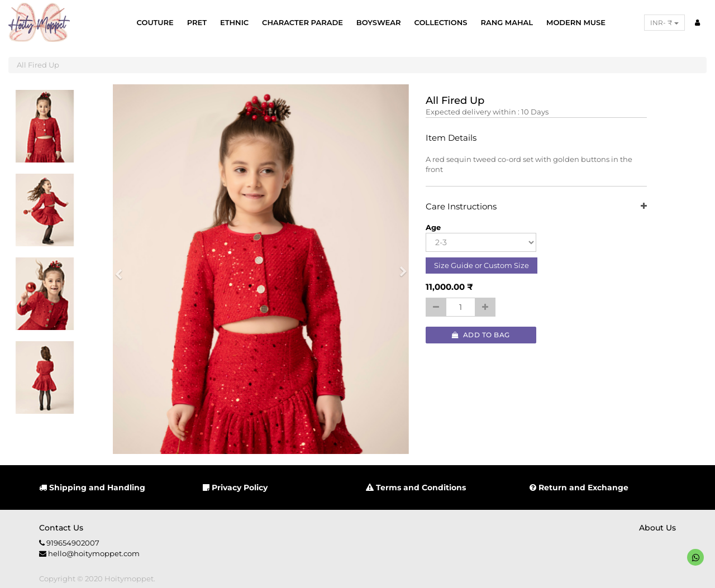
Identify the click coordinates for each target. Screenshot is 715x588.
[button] (122, 269)
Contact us (61, 528)
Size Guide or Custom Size (482, 265)
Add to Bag (481, 335)
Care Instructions (537, 207)
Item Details (451, 138)
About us (657, 528)
